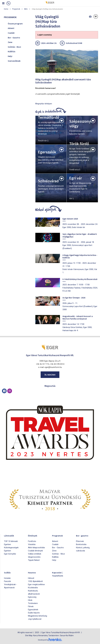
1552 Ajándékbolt (35, 581)
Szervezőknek (14, 61)
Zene (10, 42)
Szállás (8, 572)
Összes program (15, 24)
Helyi (10, 56)
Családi (11, 33)
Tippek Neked (34, 560)
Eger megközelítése (36, 584)
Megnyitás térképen (44, 104)
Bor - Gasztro (14, 38)
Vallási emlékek (35, 554)
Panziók (7, 581)
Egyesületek (33, 610)
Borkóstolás (81, 544)
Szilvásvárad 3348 (74, 43)
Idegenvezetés (34, 557)
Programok (16, 9)
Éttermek (80, 541)
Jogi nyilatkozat (35, 619)
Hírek (30, 600)
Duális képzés (34, 613)
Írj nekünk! (50, 375)
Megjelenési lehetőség (37, 616)
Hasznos (33, 572)
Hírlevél (31, 578)
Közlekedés (33, 588)
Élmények (33, 535)
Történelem (33, 603)
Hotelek (7, 578)
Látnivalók (10, 535)
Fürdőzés (32, 541)
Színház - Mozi (14, 47)
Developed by (50, 640)
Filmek (31, 606)
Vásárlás (32, 544)
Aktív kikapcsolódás (36, 548)
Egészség (32, 597)
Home (6, 9)
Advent (11, 28)
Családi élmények (35, 551)
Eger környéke (10, 554)
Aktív (26, 9)
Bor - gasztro (83, 535)
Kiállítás (12, 51)
